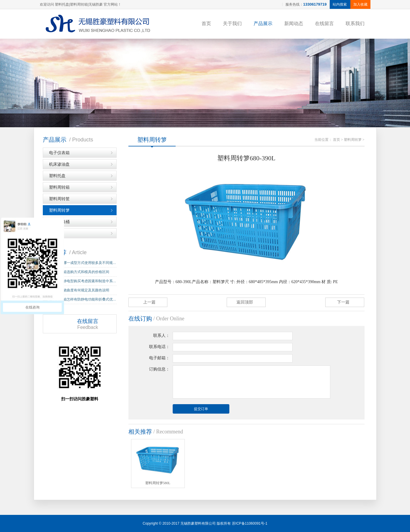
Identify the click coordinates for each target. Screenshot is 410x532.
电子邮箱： (159, 358)
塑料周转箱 (59, 187)
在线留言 (324, 23)
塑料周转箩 (59, 210)
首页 (206, 23)
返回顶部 (245, 302)
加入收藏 (360, 4)
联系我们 (355, 23)
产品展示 (263, 23)
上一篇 (149, 302)
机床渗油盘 (59, 164)
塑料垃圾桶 (59, 222)
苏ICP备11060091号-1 (250, 523)
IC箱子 (55, 233)
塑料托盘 (57, 176)
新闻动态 (294, 23)
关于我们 (232, 23)
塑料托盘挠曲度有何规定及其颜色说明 (79, 290)
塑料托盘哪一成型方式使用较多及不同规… (83, 263)
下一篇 (343, 302)
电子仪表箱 (59, 153)
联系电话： (159, 347)
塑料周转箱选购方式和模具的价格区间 (79, 272)
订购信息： (159, 369)
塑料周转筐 (59, 199)
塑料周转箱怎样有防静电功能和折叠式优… (83, 299)
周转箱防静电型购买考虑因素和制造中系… (83, 281)
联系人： (161, 336)
